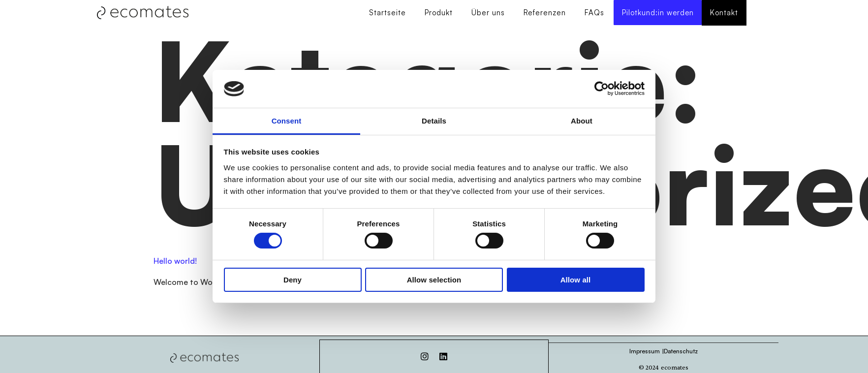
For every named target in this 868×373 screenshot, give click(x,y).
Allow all (576, 280)
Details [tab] (434, 121)
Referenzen (543, 13)
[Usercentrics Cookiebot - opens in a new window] (602, 89)
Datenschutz (681, 351)
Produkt (437, 13)
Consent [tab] (287, 121)
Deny (293, 280)
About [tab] (582, 121)
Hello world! (175, 261)
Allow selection (434, 280)
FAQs (593, 13)
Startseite (386, 13)
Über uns (487, 13)
